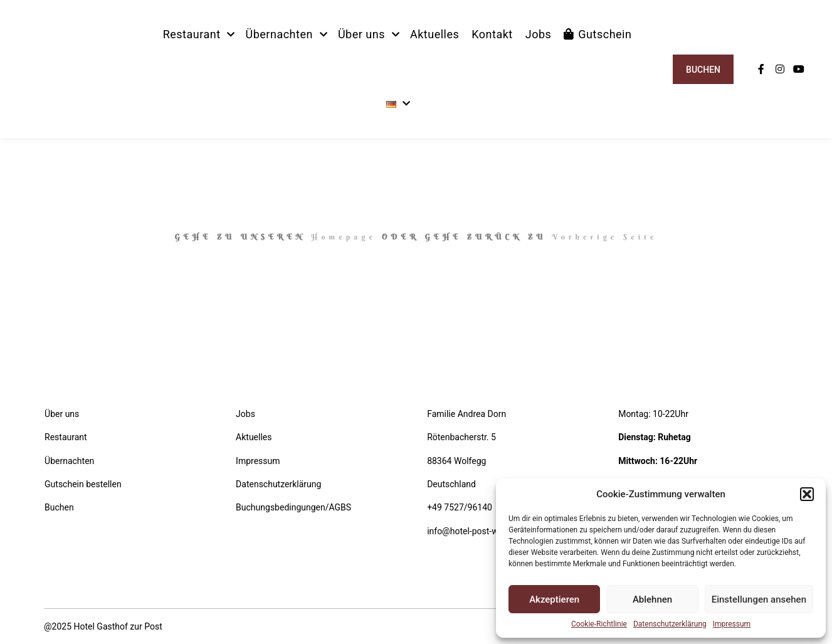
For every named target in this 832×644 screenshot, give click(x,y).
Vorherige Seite (604, 237)
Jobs (245, 414)
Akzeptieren (554, 599)
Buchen (703, 70)
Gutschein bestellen (83, 484)
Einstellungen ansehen (759, 599)
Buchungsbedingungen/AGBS (293, 507)
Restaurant (66, 437)
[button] (807, 494)
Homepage (344, 237)
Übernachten (69, 461)
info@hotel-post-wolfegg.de (481, 531)
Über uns (62, 414)
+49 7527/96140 (460, 507)
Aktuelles (254, 437)
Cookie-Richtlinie (599, 624)
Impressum (732, 624)
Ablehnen (652, 599)
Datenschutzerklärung (670, 624)
